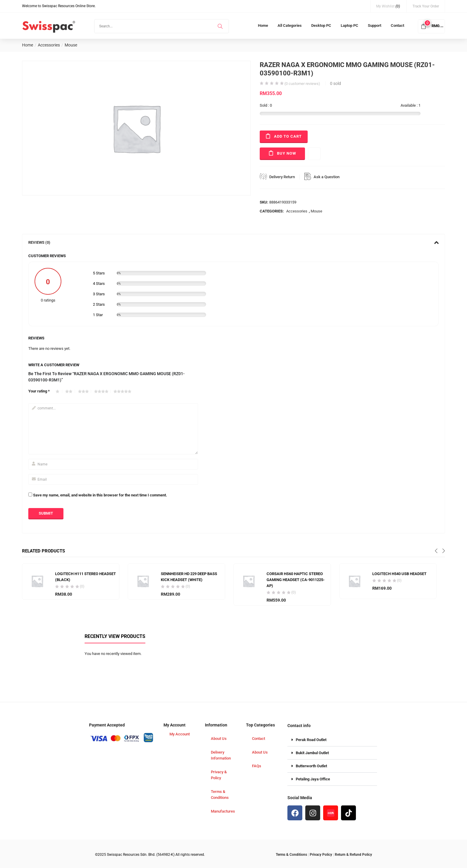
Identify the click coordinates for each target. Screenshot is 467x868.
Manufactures (223, 811)
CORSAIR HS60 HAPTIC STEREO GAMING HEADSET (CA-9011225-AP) (296, 580)
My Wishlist (388, 6)
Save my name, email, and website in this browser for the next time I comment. (100, 495)
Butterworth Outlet (311, 766)
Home (263, 25)
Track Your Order (426, 6)
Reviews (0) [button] (233, 243)
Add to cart (288, 136)
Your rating (39, 391)
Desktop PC (321, 25)
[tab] (233, 243)
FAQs (257, 766)
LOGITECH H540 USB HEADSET (399, 574)
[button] (431, 26)
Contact (397, 25)
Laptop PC (350, 25)
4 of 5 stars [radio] (102, 391)
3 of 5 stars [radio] (85, 391)
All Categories (290, 25)
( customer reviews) (302, 84)
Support (375, 25)
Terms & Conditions (220, 795)
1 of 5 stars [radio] (59, 391)
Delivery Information (221, 755)
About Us (219, 739)
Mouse (71, 45)
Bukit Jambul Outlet (312, 753)
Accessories (49, 45)
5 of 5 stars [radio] (123, 391)
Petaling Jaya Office (313, 779)
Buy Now (287, 153)
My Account (180, 734)
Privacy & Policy (219, 775)
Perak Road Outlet (311, 740)
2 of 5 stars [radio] (70, 391)
